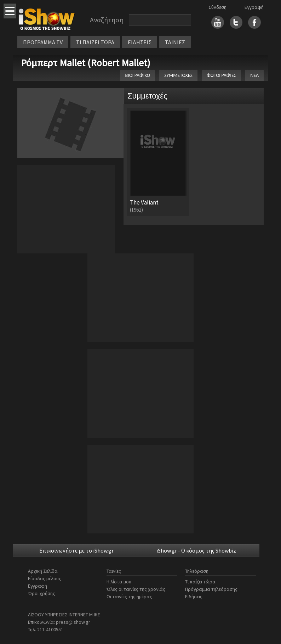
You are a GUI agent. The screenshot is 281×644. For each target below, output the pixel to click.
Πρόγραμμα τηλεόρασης (211, 589)
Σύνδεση (217, 7)
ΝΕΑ (254, 75)
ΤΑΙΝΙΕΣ (175, 42)
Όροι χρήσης (42, 593)
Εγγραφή (254, 7)
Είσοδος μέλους (45, 578)
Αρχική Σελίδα (43, 571)
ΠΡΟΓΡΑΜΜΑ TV (43, 42)
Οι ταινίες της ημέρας (129, 597)
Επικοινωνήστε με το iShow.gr (76, 550)
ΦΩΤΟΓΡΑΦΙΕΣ (221, 75)
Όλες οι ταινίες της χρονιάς (136, 589)
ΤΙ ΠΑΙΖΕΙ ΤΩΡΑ (95, 42)
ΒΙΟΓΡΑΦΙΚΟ (137, 75)
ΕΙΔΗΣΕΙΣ (140, 42)
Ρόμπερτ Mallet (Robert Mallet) (86, 63)
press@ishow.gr (73, 622)
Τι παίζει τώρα (200, 582)
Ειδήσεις (194, 597)
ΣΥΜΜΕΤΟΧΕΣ (178, 75)
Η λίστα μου (119, 582)
